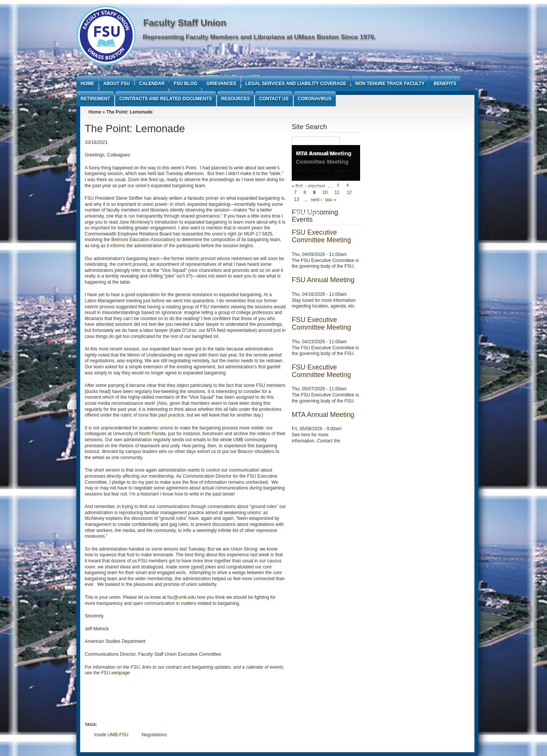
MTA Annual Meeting (324, 153)
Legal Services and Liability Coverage (296, 84)
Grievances (221, 84)
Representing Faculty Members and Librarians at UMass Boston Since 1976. (259, 37)
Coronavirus (315, 99)
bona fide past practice (161, 415)
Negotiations (154, 735)
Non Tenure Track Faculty (390, 84)
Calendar (152, 84)
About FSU (117, 84)
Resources (236, 99)
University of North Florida (139, 434)
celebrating (96, 264)
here (306, 435)
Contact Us (274, 99)
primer (212, 198)
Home (87, 84)
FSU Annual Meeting (323, 280)
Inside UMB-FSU (111, 735)
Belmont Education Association (143, 240)
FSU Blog (185, 84)
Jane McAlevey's (136, 222)
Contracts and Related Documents (166, 99)
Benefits (445, 84)
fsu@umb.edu (181, 597)
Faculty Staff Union (185, 23)
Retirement (95, 99)
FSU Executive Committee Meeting (321, 236)
